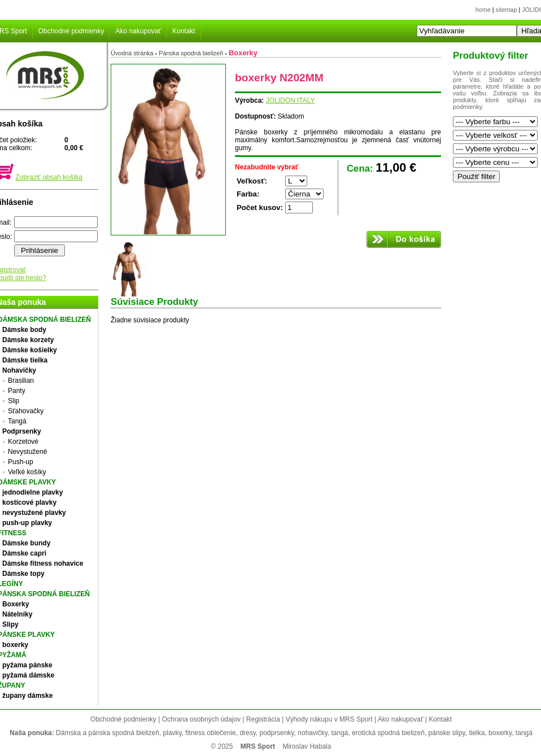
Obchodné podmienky (71, 31)
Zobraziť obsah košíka (49, 177)
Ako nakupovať (138, 31)
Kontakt (184, 31)
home (483, 10)
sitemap (507, 10)
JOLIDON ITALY (291, 100)
